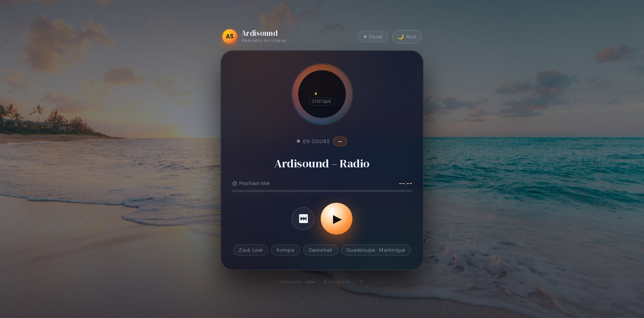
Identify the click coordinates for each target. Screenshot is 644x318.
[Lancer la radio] (337, 219)
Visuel (373, 37)
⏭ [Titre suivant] (303, 219)
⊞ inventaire (337, 282)
